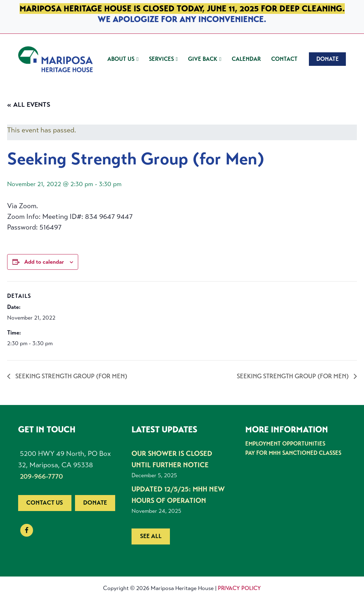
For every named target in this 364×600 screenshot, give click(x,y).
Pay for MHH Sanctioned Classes (293, 453)
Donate (95, 503)
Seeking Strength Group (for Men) (71, 376)
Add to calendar (44, 262)
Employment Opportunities (285, 444)
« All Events (29, 105)
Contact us (45, 503)
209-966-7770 (41, 476)
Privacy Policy (239, 588)
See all (151, 536)
